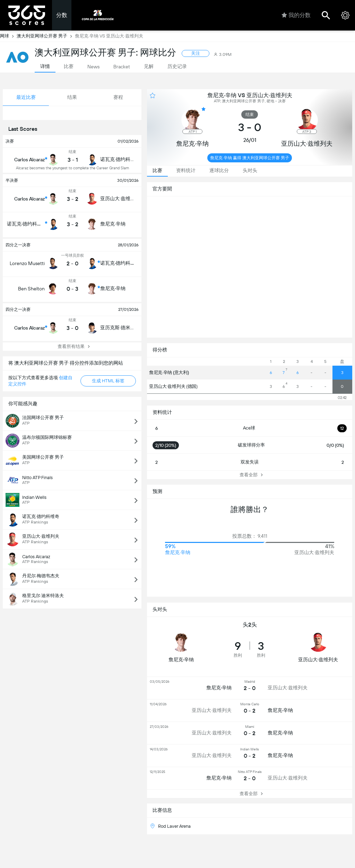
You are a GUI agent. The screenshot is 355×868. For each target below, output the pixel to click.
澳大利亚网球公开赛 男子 (46, 36)
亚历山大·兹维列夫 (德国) (173, 386)
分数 (62, 15)
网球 (8, 36)
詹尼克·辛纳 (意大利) (169, 372)
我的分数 (296, 15)
